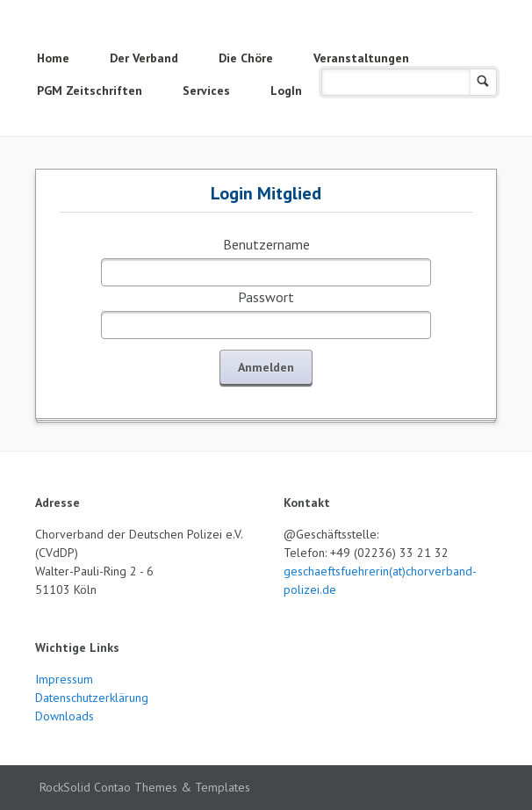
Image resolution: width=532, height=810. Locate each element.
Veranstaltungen (361, 58)
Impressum (64, 679)
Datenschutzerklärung (92, 698)
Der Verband (144, 58)
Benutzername (266, 244)
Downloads (65, 716)
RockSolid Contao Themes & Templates (145, 787)
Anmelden (266, 367)
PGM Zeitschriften (90, 90)
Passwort (266, 297)
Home (53, 58)
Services (206, 90)
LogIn (286, 90)
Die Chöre (246, 58)
